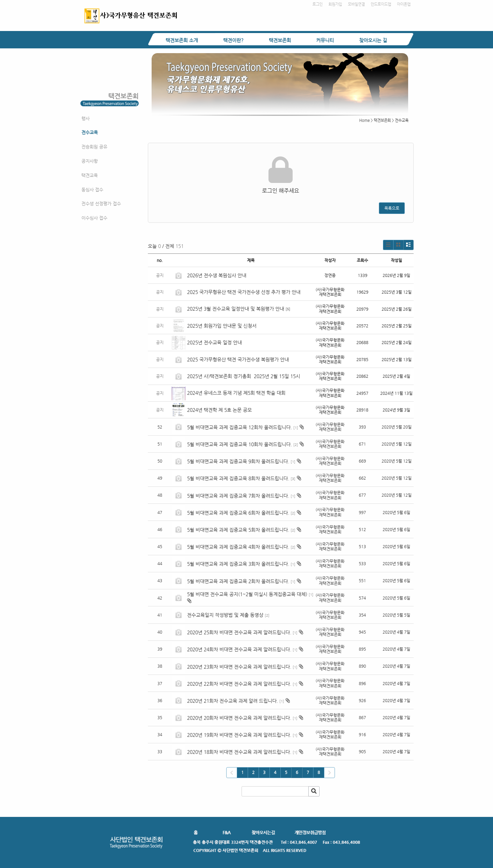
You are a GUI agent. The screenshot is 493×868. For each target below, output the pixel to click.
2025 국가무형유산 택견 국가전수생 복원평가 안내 (238, 359)
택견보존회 (280, 40)
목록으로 (392, 208)
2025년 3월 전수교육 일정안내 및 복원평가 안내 (236, 309)
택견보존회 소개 (182, 40)
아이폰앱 (404, 4)
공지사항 (90, 161)
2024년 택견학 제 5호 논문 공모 (219, 410)
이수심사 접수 (94, 218)
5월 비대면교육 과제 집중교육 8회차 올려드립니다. (238, 478)
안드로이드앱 (381, 4)
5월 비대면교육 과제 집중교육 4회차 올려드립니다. (238, 547)
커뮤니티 (325, 40)
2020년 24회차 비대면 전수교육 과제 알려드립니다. (239, 649)
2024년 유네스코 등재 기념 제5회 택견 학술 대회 (236, 393)
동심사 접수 (92, 190)
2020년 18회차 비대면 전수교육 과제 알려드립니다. (239, 752)
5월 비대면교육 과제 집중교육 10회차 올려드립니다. (240, 444)
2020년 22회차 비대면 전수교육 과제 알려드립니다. (239, 684)
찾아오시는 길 (373, 40)
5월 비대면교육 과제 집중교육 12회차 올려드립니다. (240, 427)
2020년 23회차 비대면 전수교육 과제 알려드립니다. (239, 667)
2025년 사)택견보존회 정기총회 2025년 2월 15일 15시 (244, 376)
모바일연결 (356, 4)
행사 (86, 118)
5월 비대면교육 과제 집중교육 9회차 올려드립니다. (238, 461)
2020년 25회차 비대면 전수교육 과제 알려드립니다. (239, 632)
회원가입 (335, 4)
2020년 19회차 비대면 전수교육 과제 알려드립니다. (239, 735)
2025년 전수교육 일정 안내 (215, 342)
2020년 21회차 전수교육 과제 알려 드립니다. (233, 701)
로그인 (318, 4)
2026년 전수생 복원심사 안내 (217, 275)
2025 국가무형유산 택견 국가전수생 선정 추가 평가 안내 (244, 292)
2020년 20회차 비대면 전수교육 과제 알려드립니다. (239, 718)
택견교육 (90, 175)
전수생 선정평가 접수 (101, 204)
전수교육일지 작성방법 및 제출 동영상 (225, 615)
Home (364, 120)
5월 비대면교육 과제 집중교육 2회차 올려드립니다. (238, 581)
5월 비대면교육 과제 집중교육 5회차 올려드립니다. (238, 530)
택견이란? (233, 40)
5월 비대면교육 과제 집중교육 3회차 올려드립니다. (238, 564)
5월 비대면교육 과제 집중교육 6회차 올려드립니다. (238, 513)
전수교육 (90, 132)
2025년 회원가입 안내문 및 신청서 (222, 326)
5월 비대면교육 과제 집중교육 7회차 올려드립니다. (238, 496)
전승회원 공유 (94, 147)
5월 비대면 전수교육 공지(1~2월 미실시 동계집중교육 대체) (247, 594)
